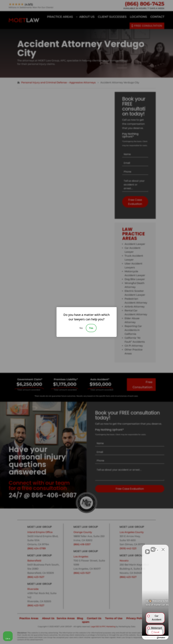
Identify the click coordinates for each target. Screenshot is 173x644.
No (81, 328)
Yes (91, 328)
